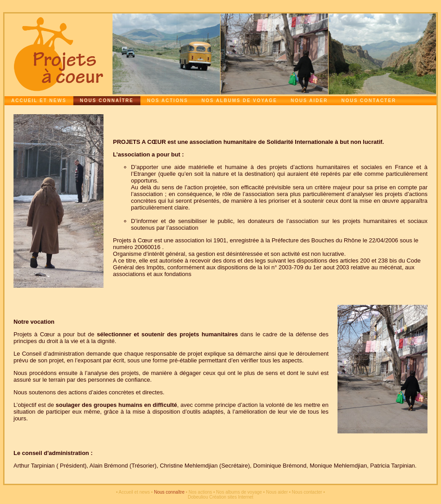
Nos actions (168, 100)
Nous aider (309, 100)
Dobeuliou (198, 497)
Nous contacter (369, 100)
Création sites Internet (231, 497)
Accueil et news (39, 100)
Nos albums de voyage (239, 100)
